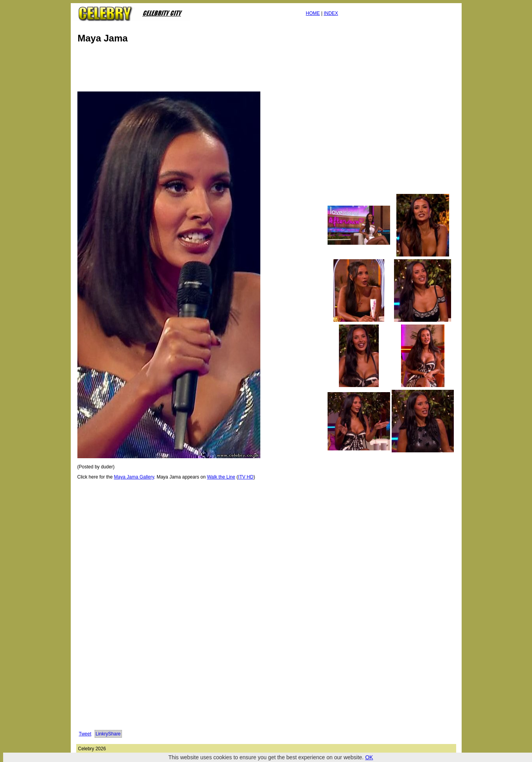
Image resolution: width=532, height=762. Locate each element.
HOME (313, 13)
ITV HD (246, 477)
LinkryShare (108, 734)
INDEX (331, 13)
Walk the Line (221, 477)
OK (369, 757)
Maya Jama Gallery (134, 477)
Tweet (85, 734)
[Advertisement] (219, 70)
